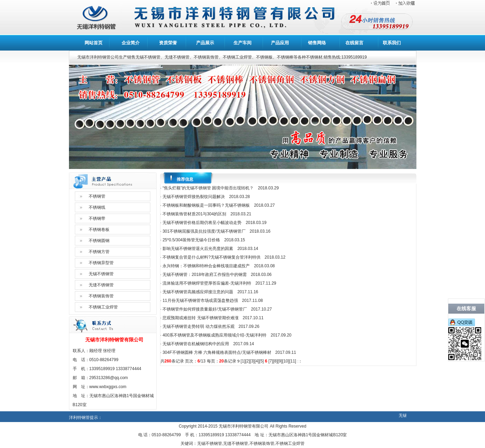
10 (286, 361)
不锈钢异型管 (101, 263)
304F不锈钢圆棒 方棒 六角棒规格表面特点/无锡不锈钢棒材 (217, 352)
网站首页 (94, 43)
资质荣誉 (168, 43)
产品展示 (205, 43)
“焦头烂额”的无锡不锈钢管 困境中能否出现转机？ (208, 188)
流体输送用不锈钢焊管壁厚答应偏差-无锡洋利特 (207, 283)
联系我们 (392, 43)
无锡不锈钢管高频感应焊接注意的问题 (198, 292)
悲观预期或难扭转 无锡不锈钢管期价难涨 (200, 318)
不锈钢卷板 (99, 230)
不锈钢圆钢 (99, 241)
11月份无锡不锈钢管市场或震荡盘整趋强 (200, 301)
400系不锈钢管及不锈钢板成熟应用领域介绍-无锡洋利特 (214, 335)
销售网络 (317, 43)
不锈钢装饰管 (101, 296)
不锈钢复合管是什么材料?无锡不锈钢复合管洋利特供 (211, 257)
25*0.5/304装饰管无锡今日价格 (191, 240)
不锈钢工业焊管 (103, 307)
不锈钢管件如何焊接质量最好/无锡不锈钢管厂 (205, 309)
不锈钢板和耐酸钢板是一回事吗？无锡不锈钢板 (206, 205)
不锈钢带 (97, 218)
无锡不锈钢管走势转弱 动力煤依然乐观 (198, 326)
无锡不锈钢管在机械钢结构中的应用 (196, 344)
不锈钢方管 (99, 252)
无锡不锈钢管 (101, 274)
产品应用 (280, 43)
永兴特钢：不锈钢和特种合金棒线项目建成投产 (206, 266)
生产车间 (242, 43)
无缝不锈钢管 (101, 285)
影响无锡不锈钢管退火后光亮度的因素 (198, 249)
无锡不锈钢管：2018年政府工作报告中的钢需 (205, 275)
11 (293, 361)
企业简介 (131, 43)
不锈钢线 (97, 207)
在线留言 (354, 43)
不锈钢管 (97, 196)
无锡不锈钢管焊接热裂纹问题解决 (194, 197)
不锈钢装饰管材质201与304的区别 (194, 214)
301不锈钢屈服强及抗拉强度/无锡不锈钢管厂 (204, 231)
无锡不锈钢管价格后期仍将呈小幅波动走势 (202, 223)
